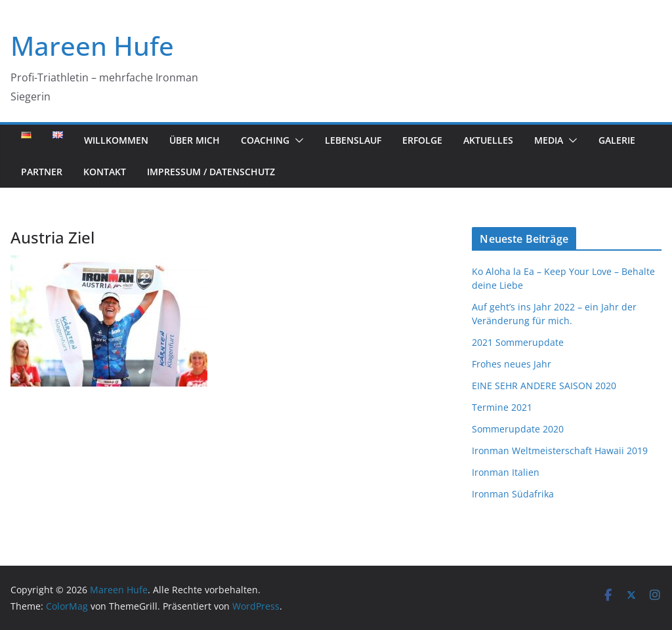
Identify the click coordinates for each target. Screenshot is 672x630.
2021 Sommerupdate (518, 342)
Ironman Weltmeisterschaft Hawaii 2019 (560, 451)
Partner (42, 172)
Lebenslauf (353, 140)
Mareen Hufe (92, 46)
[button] (297, 140)
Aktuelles (488, 140)
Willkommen (116, 140)
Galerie (617, 140)
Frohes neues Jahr (512, 364)
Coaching (265, 140)
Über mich (195, 140)
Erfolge (422, 140)
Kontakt (105, 172)
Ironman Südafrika (513, 494)
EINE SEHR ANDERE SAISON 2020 (544, 386)
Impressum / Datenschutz (211, 172)
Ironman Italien (506, 472)
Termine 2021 (502, 407)
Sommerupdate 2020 (518, 429)
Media (549, 140)
